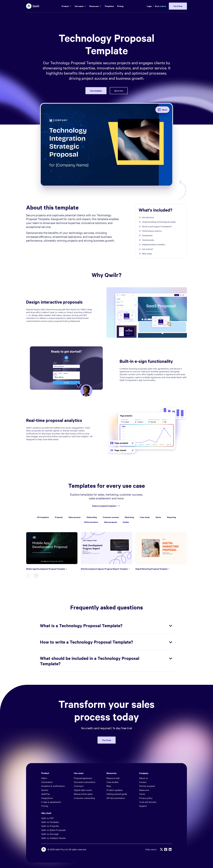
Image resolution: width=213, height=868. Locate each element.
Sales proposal (111, 522)
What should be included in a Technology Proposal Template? (106, 653)
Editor (44, 770)
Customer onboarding (84, 790)
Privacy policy (146, 790)
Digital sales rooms (83, 782)
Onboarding (92, 517)
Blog (109, 778)
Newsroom (144, 782)
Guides (126, 522)
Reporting (172, 517)
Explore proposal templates (106, 506)
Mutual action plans (83, 786)
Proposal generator (83, 770)
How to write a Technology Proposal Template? (106, 634)
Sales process (75, 517)
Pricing (45, 798)
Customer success (111, 517)
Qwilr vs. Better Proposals (53, 822)
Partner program (147, 778)
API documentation (116, 790)
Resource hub (113, 770)
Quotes (45, 782)
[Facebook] (166, 842)
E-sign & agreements (51, 794)
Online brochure (91, 522)
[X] (161, 842)
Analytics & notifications (53, 778)
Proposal (59, 517)
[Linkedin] (170, 842)
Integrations (47, 790)
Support (143, 798)
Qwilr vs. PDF (48, 810)
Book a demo (161, 6)
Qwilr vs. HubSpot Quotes (53, 830)
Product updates (114, 782)
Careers (143, 774)
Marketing (129, 517)
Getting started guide (117, 786)
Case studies (112, 774)
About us (143, 770)
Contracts (79, 778)
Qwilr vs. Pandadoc (50, 814)
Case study (145, 517)
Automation (47, 774)
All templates (43, 517)
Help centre (151, 842)
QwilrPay (46, 786)
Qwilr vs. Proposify (50, 818)
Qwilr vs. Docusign (50, 826)
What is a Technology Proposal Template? (106, 618)
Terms (142, 786)
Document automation (85, 774)
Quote (158, 517)
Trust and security (148, 794)
